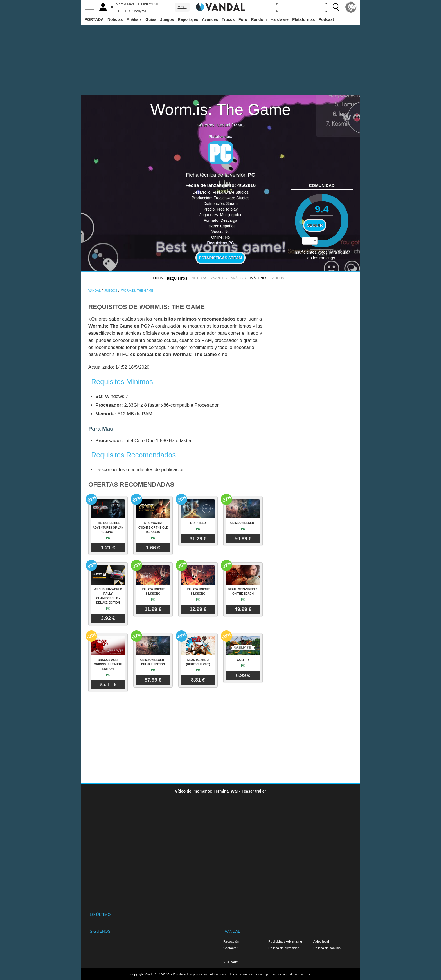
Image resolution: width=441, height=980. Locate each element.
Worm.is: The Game (221, 109)
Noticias (115, 19)
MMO (239, 125)
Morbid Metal (126, 4)
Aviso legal (321, 941)
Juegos (167, 19)
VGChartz (230, 962)
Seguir (315, 225)
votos (322, 254)
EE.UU (121, 11)
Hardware (280, 19)
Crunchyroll (137, 11)
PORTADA (94, 19)
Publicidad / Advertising (285, 941)
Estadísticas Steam (221, 258)
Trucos (228, 19)
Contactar (230, 948)
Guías (151, 19)
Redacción (231, 941)
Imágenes (259, 278)
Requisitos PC (221, 243)
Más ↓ (182, 7)
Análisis (134, 19)
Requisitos (177, 279)
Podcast (326, 19)
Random (259, 19)
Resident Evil (148, 4)
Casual (224, 125)
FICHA (158, 278)
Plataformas (303, 19)
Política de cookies (327, 948)
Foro (243, 19)
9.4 (322, 209)
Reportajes (188, 19)
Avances (210, 19)
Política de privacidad (284, 948)
